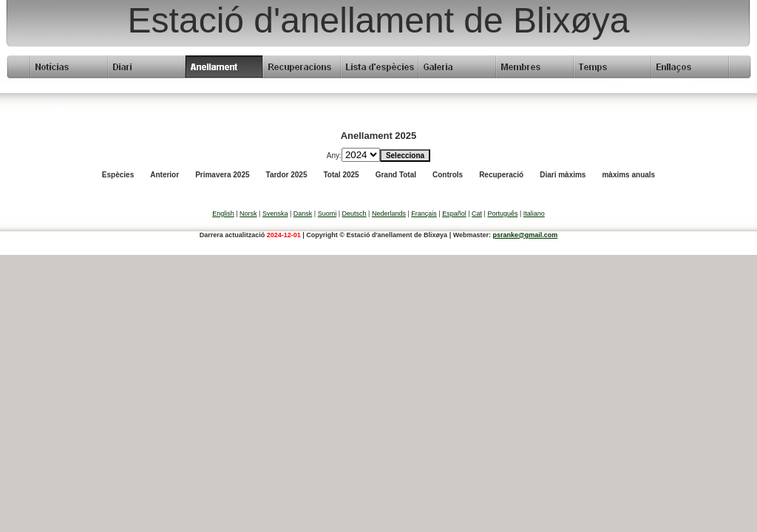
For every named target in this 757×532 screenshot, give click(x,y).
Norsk (248, 214)
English (223, 214)
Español (454, 214)
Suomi (327, 214)
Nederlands (389, 214)
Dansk (303, 214)
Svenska (275, 214)
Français (424, 214)
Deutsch (354, 214)
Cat (477, 214)
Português (502, 214)
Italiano (534, 214)
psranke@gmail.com (526, 235)
